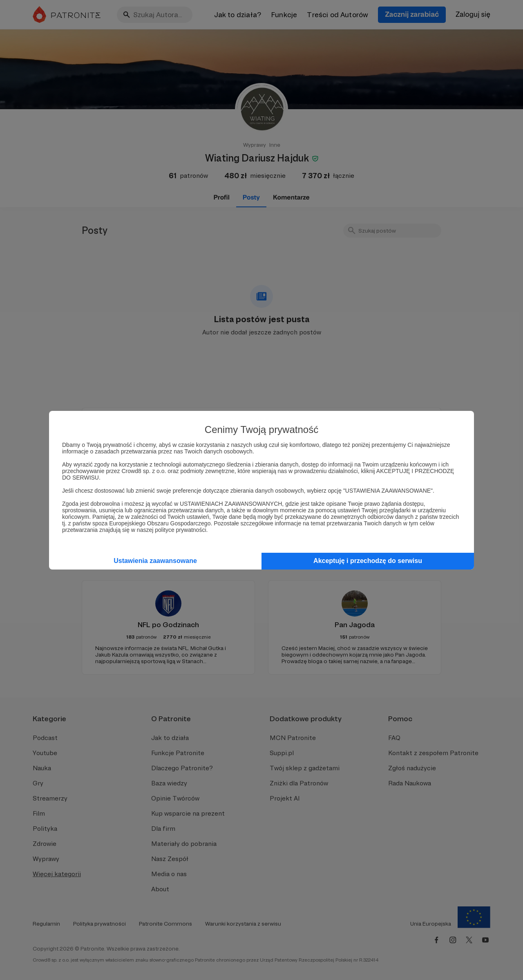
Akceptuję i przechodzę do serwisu (368, 561)
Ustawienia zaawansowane (155, 561)
